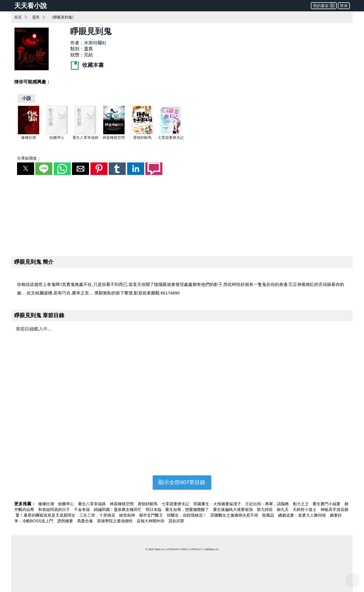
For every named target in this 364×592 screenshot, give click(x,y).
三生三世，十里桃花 (98, 515)
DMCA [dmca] (185, 549)
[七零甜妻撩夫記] (171, 133)
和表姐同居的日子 (55, 510)
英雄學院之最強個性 (115, 521)
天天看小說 (31, 6)
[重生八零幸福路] (85, 133)
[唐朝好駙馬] (142, 133)
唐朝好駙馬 (142, 138)
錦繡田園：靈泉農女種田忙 (118, 510)
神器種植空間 (114, 138)
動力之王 (301, 504)
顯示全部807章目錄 (182, 482)
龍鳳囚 (269, 515)
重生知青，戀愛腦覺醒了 (188, 510)
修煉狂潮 (28, 138)
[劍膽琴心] (57, 133)
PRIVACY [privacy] (197, 549)
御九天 (283, 510)
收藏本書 (87, 65)
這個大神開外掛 (151, 521)
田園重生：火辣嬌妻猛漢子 (218, 504)
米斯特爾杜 (95, 43)
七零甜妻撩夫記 (171, 138)
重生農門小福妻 (327, 504)
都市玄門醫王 (152, 515)
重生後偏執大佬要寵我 (233, 510)
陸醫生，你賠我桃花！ (187, 515)
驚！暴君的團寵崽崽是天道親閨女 (46, 515)
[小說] (26, 98)
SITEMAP (173, 549)
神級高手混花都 (334, 510)
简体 (344, 6)
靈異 (36, 17)
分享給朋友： (29, 158)
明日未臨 (154, 510)
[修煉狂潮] (29, 133)
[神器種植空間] (114, 133)
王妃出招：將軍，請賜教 (268, 504)
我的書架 (324, 5)
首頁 (18, 17)
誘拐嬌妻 (66, 521)
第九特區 (265, 510)
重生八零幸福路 (85, 138)
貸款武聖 (176, 521)
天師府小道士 (305, 510)
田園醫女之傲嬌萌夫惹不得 (235, 515)
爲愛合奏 (86, 521)
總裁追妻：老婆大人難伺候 (303, 515)
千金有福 (82, 510)
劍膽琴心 (57, 138)
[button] (26, 169)
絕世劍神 (128, 515)
